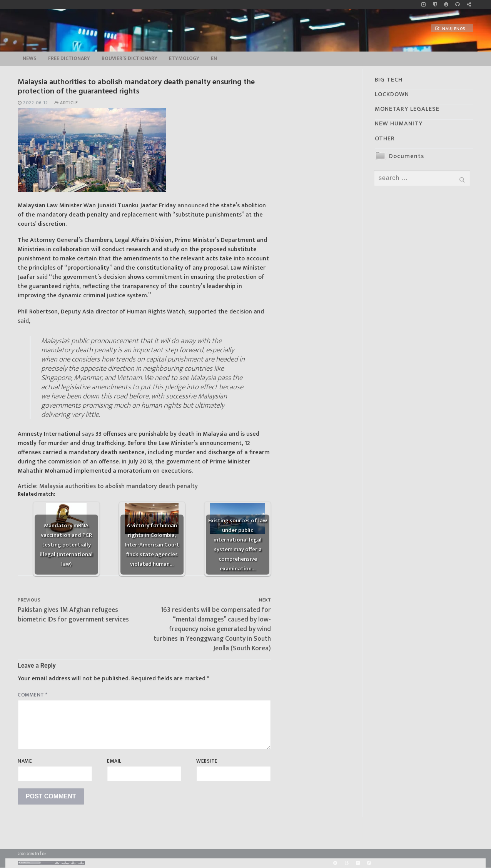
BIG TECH (389, 80)
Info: (40, 854)
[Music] (423, 4)
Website (207, 761)
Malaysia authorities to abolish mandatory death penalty (119, 486)
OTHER (385, 139)
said (42, 277)
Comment (33, 695)
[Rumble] (335, 863)
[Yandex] (358, 863)
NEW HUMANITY (399, 124)
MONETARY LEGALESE (407, 109)
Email (114, 761)
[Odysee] (369, 863)
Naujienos (450, 29)
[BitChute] (347, 863)
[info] (446, 4)
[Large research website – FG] (469, 4)
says (88, 434)
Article (66, 103)
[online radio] (457, 4)
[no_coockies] (435, 4)
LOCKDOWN (392, 94)
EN (214, 58)
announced (193, 206)
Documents (407, 156)
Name (25, 761)
